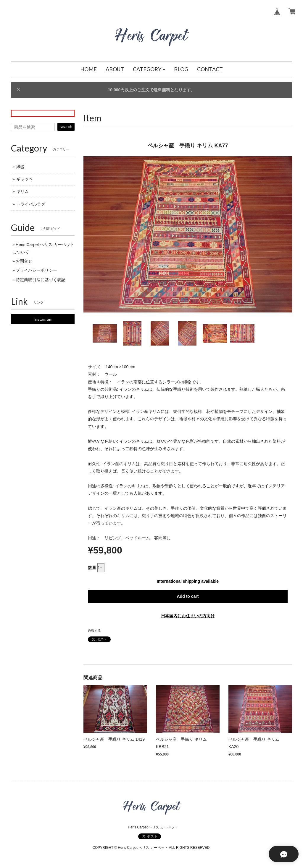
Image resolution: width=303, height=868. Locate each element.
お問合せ (24, 261)
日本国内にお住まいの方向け (188, 616)
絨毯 (20, 167)
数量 (92, 568)
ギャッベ (25, 179)
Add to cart (188, 596)
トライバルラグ (31, 204)
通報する (94, 631)
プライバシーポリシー (36, 270)
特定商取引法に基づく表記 (41, 280)
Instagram (43, 319)
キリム (22, 191)
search (66, 127)
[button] (149, 69)
